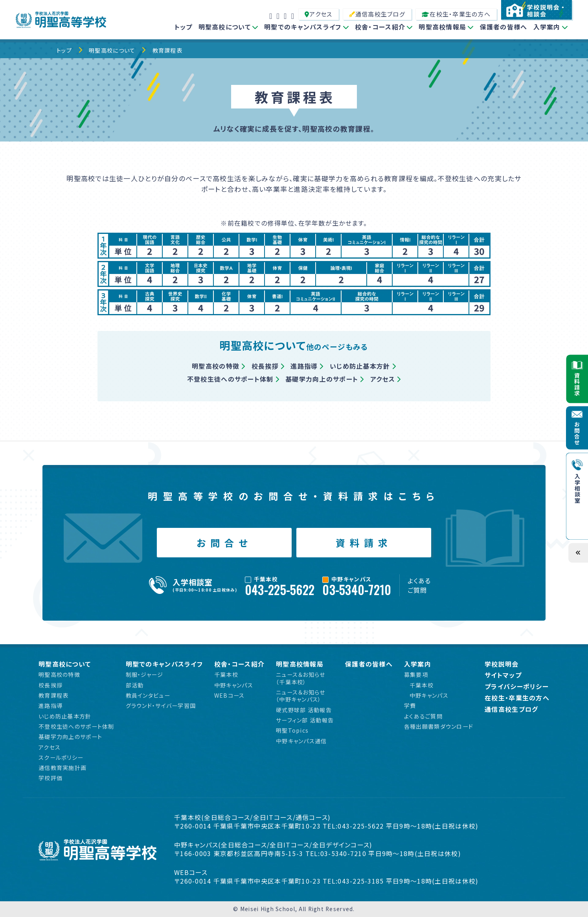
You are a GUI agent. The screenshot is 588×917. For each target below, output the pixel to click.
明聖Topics (292, 730)
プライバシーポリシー (517, 686)
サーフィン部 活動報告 (305, 720)
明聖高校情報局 (442, 27)
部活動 (135, 685)
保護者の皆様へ (504, 27)
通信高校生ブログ (377, 14)
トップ (184, 27)
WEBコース (230, 695)
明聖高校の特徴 (216, 366)
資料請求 (364, 543)
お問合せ (224, 543)
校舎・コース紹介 (380, 27)
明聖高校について (225, 27)
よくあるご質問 (419, 585)
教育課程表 (167, 50)
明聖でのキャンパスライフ (303, 27)
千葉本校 (226, 674)
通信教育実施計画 (62, 768)
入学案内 (547, 27)
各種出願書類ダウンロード (439, 726)
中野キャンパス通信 (301, 741)
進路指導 (304, 366)
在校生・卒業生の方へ (456, 14)
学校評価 (51, 778)
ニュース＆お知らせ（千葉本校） (301, 678)
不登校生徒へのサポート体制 (230, 379)
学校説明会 (502, 664)
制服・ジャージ (145, 674)
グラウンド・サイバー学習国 (161, 706)
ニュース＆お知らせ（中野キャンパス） (301, 696)
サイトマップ (503, 675)
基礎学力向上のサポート (322, 379)
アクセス (318, 14)
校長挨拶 (265, 366)
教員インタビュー (148, 695)
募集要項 (416, 674)
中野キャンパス (234, 685)
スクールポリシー (61, 757)
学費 (410, 706)
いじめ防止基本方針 (360, 366)
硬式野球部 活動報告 (304, 710)
